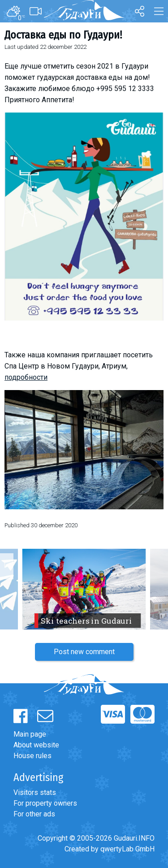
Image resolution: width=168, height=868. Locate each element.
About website (36, 745)
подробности (26, 377)
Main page (30, 734)
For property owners (45, 803)
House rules (32, 756)
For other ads (34, 814)
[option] (84, 589)
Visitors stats (35, 792)
